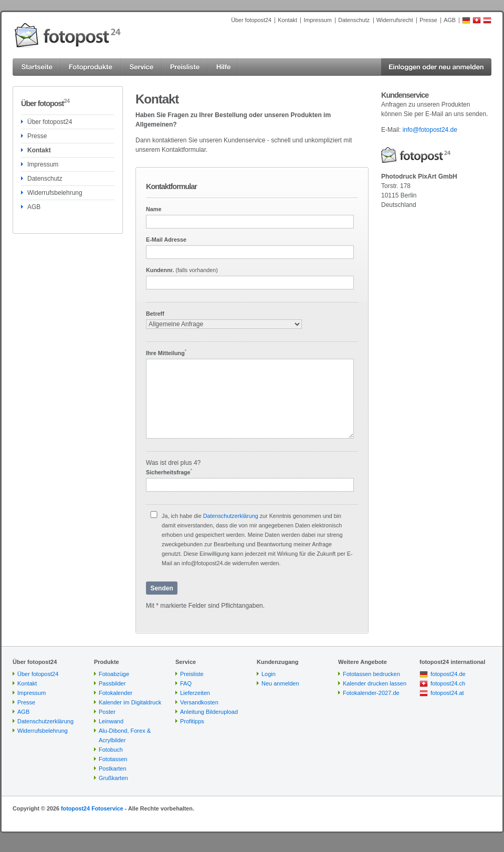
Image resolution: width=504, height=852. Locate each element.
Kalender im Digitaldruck (130, 702)
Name (154, 209)
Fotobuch (111, 750)
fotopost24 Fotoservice (92, 808)
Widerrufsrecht (395, 20)
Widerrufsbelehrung (55, 193)
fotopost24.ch (448, 683)
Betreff (155, 314)
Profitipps (192, 721)
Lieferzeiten (195, 693)
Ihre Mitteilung (166, 353)
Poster (107, 712)
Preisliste (192, 674)
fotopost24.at (447, 693)
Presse (428, 20)
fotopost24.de (448, 674)
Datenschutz (354, 20)
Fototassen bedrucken (371, 674)
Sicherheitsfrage (169, 472)
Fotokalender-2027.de (371, 693)
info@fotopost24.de (430, 130)
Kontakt (287, 20)
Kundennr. (182, 270)
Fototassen (113, 759)
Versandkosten (199, 702)
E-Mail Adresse (166, 240)
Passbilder (112, 683)
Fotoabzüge (114, 674)
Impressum (317, 20)
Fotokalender (115, 693)
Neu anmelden (280, 683)
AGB (450, 20)
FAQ (186, 683)
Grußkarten (113, 778)
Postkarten (113, 768)
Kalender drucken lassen (375, 683)
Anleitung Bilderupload (209, 712)
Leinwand (111, 721)
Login (269, 674)
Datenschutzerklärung (231, 516)
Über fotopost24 (251, 20)
